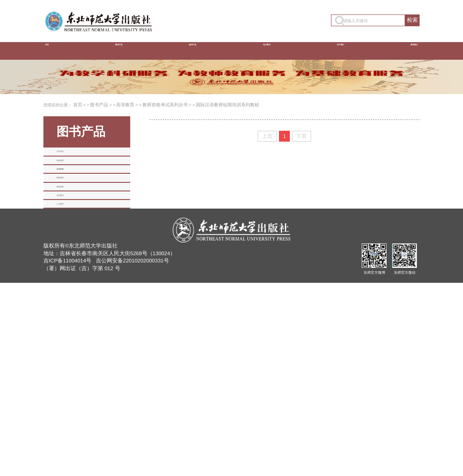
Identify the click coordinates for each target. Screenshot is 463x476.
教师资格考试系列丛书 (158, 180)
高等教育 (122, 180)
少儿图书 (69, 389)
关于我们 (331, 50)
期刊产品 (190, 50)
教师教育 (69, 311)
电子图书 (261, 50)
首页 (55, 50)
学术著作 (69, 234)
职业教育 (69, 260)
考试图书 (69, 363)
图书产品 (120, 50)
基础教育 (69, 337)
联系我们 (402, 50)
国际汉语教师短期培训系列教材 (215, 180)
